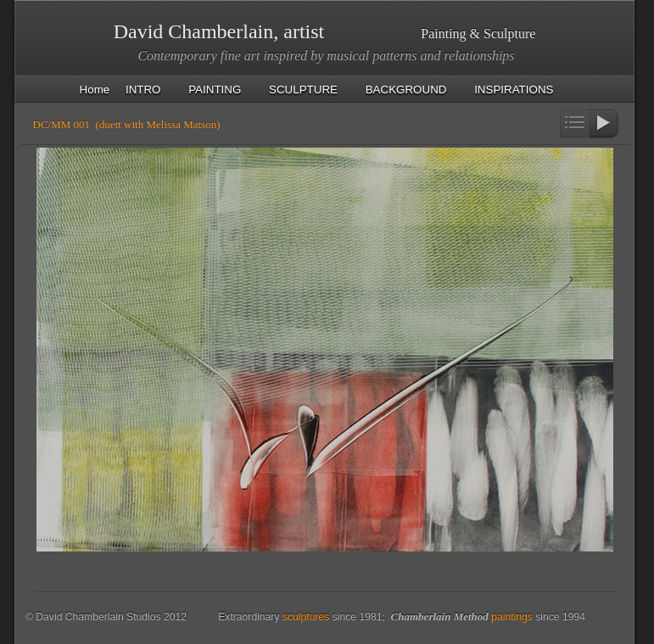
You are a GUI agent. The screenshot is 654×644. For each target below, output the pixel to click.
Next (604, 124)
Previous (545, 124)
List (575, 124)
